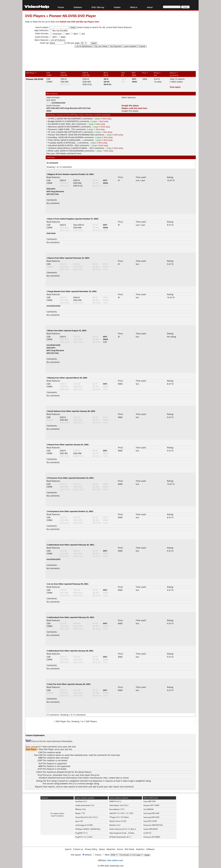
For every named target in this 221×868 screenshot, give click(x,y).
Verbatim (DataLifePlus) (59, 148)
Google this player (130, 105)
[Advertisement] (111, 59)
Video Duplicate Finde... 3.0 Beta (122, 833)
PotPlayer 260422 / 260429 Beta (88, 829)
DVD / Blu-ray (98, 7)
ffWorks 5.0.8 (80, 809)
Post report (175, 87)
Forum (61, 7)
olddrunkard (54, 545)
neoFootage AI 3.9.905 (84, 825)
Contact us (78, 849)
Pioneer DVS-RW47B (57, 135)
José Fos (52, 684)
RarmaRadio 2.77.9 (117, 809)
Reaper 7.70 (80, 813)
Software (78, 7)
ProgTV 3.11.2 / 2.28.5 (84, 837)
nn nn (51, 584)
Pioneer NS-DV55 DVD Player (72, 16)
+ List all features (57, 40)
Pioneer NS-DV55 (35, 79)
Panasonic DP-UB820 (152, 837)
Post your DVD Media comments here (64, 153)
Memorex (53, 127)
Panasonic (53, 129)
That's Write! (54, 140)
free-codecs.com (115, 860)
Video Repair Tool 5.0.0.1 (119, 805)
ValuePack (53, 145)
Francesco (53, 478)
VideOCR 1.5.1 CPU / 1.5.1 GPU (121, 813)
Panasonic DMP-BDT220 (153, 825)
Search (68, 849)
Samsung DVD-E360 (151, 817)
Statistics (140, 849)
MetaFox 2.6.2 (115, 825)
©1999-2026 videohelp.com (111, 866)
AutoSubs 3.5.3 (81, 801)
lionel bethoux (55, 411)
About (150, 7)
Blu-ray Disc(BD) (60, 31)
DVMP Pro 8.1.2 (115, 801)
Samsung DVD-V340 (151, 813)
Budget (51, 121)
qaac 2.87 (79, 821)
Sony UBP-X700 (150, 801)
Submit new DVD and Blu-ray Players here (79, 22)
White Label (54, 151)
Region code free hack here (134, 108)
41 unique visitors (57, 813)
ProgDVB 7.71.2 (81, 833)
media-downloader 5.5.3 (85, 805)
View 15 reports (177, 79)
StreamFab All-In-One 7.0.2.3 (86, 817)
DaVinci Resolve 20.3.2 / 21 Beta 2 (123, 829)
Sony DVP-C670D (150, 821)
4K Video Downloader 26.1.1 (120, 837)
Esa (50, 124)
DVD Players (35, 16)
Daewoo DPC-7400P (151, 805)
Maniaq (51, 378)
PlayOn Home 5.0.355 (118, 821)
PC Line (52, 132)
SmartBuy (53, 137)
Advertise (111, 849)
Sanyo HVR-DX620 (151, 829)
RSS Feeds (130, 849)
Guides (117, 7)
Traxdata (52, 143)
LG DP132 (147, 833)
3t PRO (51, 119)
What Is (134, 7)
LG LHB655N (148, 809)
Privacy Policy (91, 849)
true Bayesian (95, 781)
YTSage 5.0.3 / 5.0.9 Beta (119, 817)
